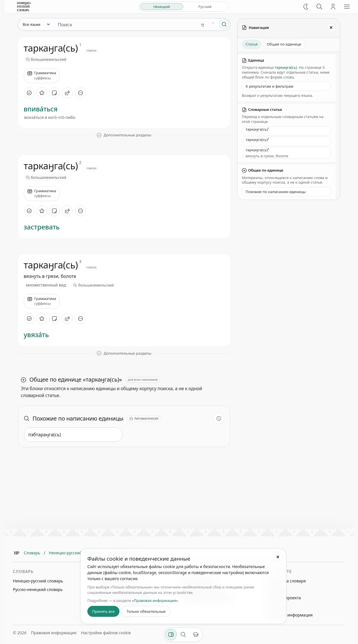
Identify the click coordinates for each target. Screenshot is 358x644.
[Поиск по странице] (183, 635)
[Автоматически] (144, 419)
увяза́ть (36, 335)
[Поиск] (319, 7)
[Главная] (17, 553)
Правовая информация (290, 615)
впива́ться (41, 109)
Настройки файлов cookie (106, 633)
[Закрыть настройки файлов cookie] (278, 557)
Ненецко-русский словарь (74, 553)
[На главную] (24, 7)
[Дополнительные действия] (80, 93)
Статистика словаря (287, 581)
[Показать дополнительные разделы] (124, 135)
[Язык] (36, 24)
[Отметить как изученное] (29, 93)
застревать (42, 227)
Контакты (276, 606)
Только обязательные (146, 611)
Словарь (32, 553)
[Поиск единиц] (125, 24)
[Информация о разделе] (219, 419)
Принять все (103, 611)
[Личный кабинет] (333, 7)
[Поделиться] (67, 93)
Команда (276, 589)
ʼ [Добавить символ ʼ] (213, 24)
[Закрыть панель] (331, 28)
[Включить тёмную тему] (306, 7)
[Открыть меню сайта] (347, 7)
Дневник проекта (284, 598)
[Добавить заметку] (54, 93)
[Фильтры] (171, 635)
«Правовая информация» (155, 600)
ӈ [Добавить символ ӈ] (202, 24)
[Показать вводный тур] (196, 635)
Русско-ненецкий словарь (38, 589)
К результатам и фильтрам (270, 86)
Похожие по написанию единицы (276, 192)
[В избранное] (42, 93)
